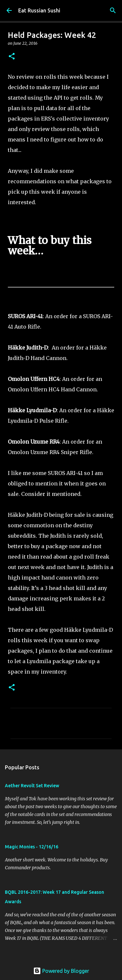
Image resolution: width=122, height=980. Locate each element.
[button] (12, 57)
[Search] (113, 10)
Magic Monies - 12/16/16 (32, 847)
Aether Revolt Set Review (32, 786)
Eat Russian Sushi (39, 10)
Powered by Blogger (61, 971)
